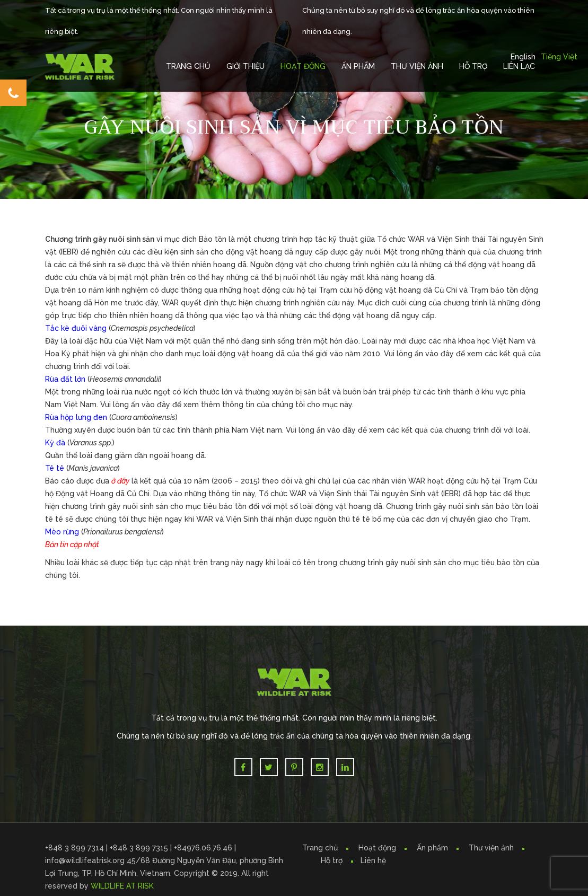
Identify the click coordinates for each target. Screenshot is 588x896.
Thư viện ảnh (491, 848)
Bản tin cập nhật (72, 544)
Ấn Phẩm (358, 66)
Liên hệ (373, 860)
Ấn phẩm (432, 848)
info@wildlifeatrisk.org (86, 860)
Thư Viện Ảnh (417, 66)
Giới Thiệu (245, 66)
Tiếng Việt (559, 57)
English (523, 57)
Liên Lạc (519, 66)
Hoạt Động (303, 66)
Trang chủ (188, 66)
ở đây (120, 481)
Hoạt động (377, 848)
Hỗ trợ (473, 66)
